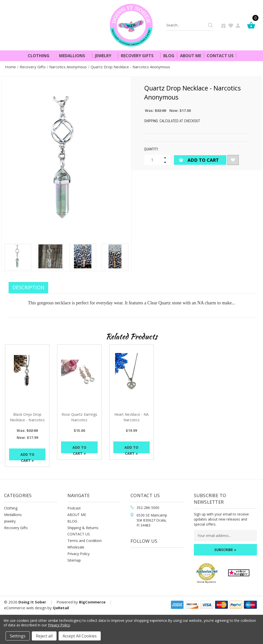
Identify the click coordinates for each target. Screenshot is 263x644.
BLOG (72, 521)
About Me (191, 56)
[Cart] (252, 25)
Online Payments (207, 582)
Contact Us (220, 56)
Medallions (74, 56)
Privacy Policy (78, 554)
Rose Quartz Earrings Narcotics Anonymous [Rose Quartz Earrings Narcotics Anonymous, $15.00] (80, 420)
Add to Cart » (27, 456)
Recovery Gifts (139, 56)
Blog (169, 56)
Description (28, 287)
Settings (18, 636)
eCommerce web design (25, 608)
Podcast (74, 508)
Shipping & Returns (83, 528)
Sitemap (74, 560)
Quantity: (151, 149)
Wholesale (76, 547)
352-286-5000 (148, 508)
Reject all (44, 636)
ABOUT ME (77, 515)
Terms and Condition (85, 541)
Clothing (41, 56)
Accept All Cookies (80, 636)
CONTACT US (79, 534)
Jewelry (105, 56)
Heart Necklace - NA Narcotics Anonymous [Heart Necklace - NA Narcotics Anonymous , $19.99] (132, 420)
